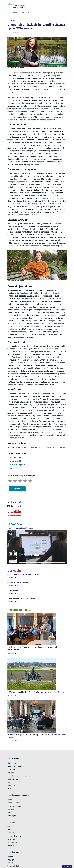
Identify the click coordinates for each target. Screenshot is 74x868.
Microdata (11, 773)
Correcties (11, 846)
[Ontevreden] (15, 480)
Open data (11, 770)
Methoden (11, 786)
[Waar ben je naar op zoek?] (37, 13)
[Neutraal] (20, 480)
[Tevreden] (25, 480)
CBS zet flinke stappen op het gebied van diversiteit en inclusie (41, 448)
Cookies (10, 863)
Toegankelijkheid (14, 866)
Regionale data (13, 779)
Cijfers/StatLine (13, 763)
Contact (10, 827)
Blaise (10, 789)
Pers (9, 830)
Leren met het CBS (14, 843)
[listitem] (9, 506)
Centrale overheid (14, 803)
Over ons (12, 20)
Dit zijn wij (11, 833)
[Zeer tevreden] (30, 480)
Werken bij (11, 839)
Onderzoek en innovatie (16, 836)
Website (10, 857)
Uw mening (67, 867)
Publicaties (11, 783)
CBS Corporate (16, 457)
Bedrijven (11, 800)
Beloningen (12, 816)
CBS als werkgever (18, 465)
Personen (11, 809)
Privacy (10, 813)
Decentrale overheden (15, 806)
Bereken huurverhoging (16, 767)
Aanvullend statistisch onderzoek (19, 776)
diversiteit (14, 468)
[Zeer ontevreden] (10, 480)
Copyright (11, 860)
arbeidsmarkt (15, 461)
